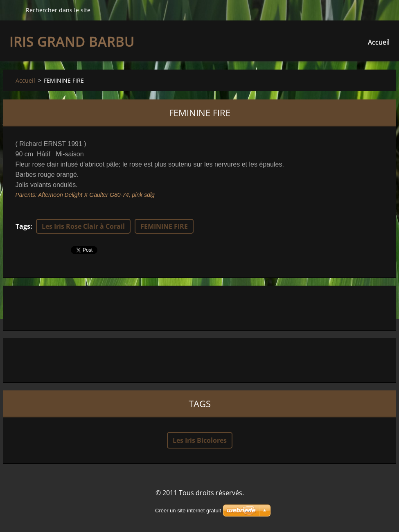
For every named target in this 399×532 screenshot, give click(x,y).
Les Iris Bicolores (200, 440)
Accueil (379, 42)
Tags (23, 226)
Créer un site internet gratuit (188, 511)
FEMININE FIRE (164, 226)
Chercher (14, 10)
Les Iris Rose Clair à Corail (83, 226)
